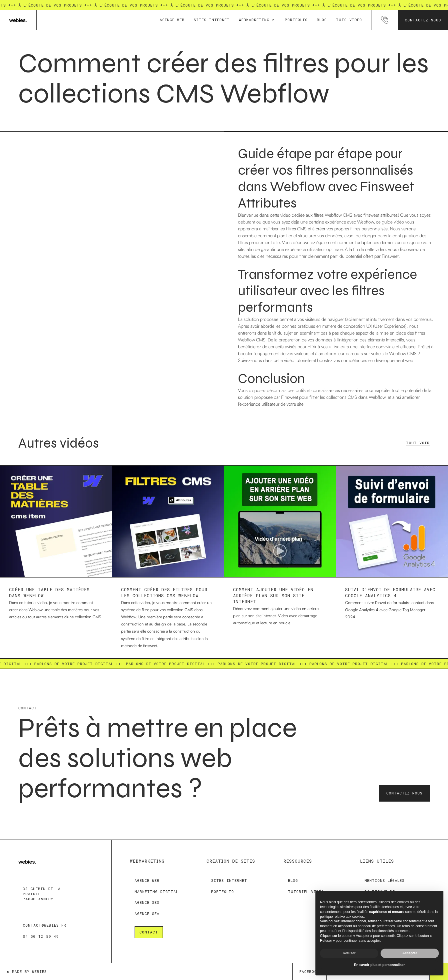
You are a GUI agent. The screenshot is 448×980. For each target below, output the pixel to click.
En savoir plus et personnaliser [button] (379, 965)
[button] (257, 20)
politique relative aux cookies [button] (342, 917)
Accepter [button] (410, 953)
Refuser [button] (349, 953)
